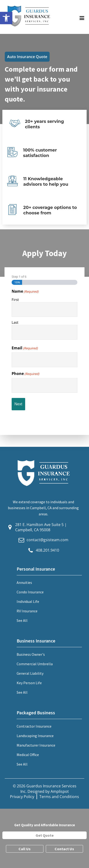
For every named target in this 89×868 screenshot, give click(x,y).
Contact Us (64, 849)
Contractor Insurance (34, 726)
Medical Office (28, 755)
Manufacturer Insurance (36, 745)
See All (22, 620)
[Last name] (45, 332)
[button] (6, 18)
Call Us (25, 849)
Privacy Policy (22, 797)
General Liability (30, 673)
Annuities (24, 582)
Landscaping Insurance (35, 736)
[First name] (45, 309)
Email (25, 348)
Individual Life (28, 601)
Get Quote (45, 835)
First (15, 300)
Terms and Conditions (59, 797)
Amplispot (60, 791)
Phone (25, 374)
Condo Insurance (30, 592)
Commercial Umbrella (35, 664)
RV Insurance (27, 611)
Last (15, 322)
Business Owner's (31, 654)
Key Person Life (29, 683)
